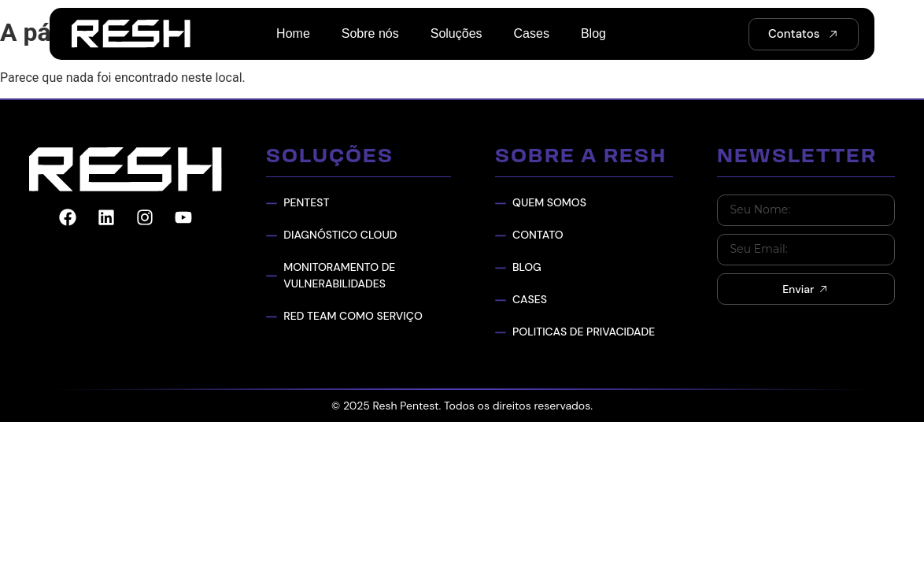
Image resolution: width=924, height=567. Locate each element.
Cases (532, 33)
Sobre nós (370, 33)
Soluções (456, 33)
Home (293, 33)
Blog (593, 33)
